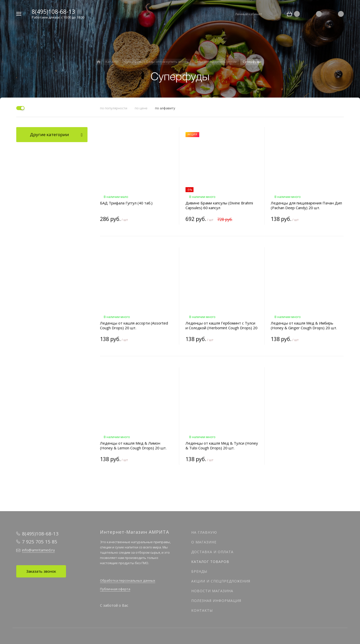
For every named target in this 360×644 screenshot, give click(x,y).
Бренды (199, 571)
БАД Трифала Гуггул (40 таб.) (126, 203)
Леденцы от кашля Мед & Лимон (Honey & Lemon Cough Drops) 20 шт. (133, 446)
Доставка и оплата (212, 552)
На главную (204, 532)
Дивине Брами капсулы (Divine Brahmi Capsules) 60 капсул (219, 205)
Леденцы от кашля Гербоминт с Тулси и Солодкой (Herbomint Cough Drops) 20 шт (221, 326)
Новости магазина (212, 591)
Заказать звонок (41, 571)
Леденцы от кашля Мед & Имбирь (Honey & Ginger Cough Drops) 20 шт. (304, 326)
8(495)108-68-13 (53, 12)
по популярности (114, 108)
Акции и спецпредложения (221, 581)
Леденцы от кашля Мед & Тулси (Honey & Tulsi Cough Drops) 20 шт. (222, 446)
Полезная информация (216, 601)
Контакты (202, 610)
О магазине (204, 542)
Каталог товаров (210, 562)
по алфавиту (165, 108)
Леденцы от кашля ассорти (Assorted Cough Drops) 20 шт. (134, 326)
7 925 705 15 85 (40, 542)
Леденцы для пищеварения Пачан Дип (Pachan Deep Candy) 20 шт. (306, 205)
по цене (141, 108)
